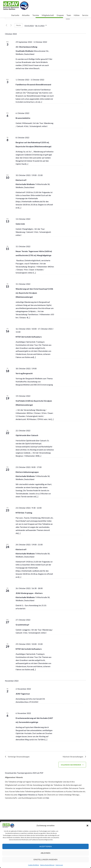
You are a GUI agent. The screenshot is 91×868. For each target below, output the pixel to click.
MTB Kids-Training (24, 513)
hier (48, 798)
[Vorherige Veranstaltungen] (6, 25)
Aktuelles (26, 15)
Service (85, 15)
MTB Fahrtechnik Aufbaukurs (29, 337)
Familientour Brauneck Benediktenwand (33, 84)
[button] (87, 826)
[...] (41, 102)
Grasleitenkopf (22, 625)
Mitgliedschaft (48, 15)
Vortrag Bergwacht (24, 373)
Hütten (77, 15)
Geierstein (20, 224)
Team (69, 15)
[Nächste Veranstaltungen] (11, 25)
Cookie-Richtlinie (34, 865)
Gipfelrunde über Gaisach (27, 435)
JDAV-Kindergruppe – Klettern (29, 593)
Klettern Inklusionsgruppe (27, 472)
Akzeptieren (45, 846)
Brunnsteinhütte (23, 118)
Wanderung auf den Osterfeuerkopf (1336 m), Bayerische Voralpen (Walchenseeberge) (34, 293)
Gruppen (60, 15)
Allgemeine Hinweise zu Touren (31, 795)
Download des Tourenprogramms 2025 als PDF (24, 773)
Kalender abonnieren (71, 765)
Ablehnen (46, 853)
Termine (36, 15)
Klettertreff (21, 180)
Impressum (59, 865)
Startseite (15, 15)
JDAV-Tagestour (23, 694)
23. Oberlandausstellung (26, 47)
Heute (18, 25)
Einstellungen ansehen (46, 860)
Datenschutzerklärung (47, 865)
